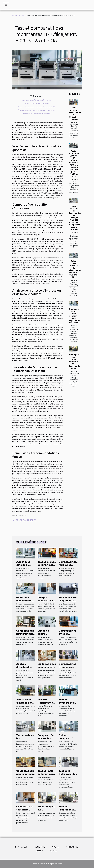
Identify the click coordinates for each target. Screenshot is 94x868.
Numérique (40, 847)
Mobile (55, 847)
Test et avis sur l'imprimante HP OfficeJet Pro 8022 (75, 114)
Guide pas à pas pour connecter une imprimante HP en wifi (75, 316)
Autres (21, 15)
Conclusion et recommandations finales (36, 114)
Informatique (21, 847)
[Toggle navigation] (6, 5)
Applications (72, 847)
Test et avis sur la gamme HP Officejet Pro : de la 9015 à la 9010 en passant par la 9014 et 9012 (74, 164)
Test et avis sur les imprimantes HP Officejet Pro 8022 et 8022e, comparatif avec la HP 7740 (75, 218)
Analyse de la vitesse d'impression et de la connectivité (36, 107)
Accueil (15, 15)
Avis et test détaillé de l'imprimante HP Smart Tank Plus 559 (75, 269)
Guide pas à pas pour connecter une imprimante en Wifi (75, 362)
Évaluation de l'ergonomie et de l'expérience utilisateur (36, 110)
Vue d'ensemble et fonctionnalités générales (36, 100)
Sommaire (38, 96)
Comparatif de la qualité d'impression (36, 104)
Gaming (39, 851)
